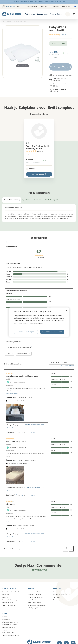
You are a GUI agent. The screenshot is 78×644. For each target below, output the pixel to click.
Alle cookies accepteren (52, 332)
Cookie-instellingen (26, 332)
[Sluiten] (67, 310)
